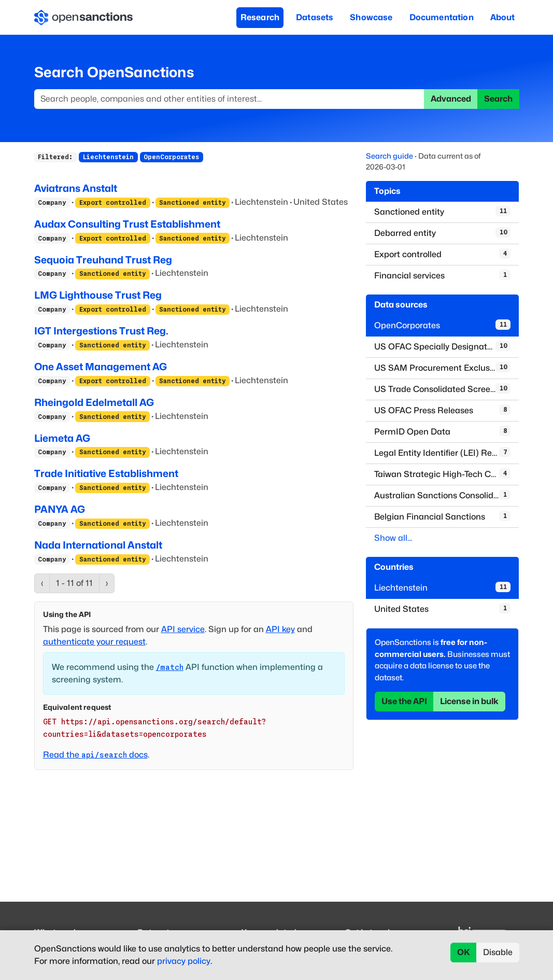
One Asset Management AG (101, 367)
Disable (498, 952)
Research (260, 17)
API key (280, 629)
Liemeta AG (62, 438)
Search (498, 99)
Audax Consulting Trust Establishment (127, 224)
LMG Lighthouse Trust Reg (98, 295)
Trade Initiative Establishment (106, 473)
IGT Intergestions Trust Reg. (101, 331)
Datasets (315, 17)
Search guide (389, 156)
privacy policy (184, 961)
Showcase (371, 17)
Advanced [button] (451, 99)
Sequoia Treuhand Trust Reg (103, 260)
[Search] (229, 99)
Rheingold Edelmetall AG (94, 402)
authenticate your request (94, 642)
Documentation (442, 17)
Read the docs (95, 755)
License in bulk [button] (469, 701)
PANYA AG (60, 509)
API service (183, 629)
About (503, 17)
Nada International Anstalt (98, 545)
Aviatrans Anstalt (76, 188)
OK (464, 952)
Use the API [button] (404, 701)
